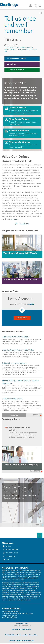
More (39, 525)
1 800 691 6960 (11, 618)
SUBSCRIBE (22, 318)
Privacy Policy (33, 635)
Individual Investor (16, 70)
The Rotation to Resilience (12, 399)
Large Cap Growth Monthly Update (16, 337)
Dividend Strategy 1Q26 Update (14, 363)
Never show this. (12, 45)
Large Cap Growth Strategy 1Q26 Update (18, 350)
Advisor (12, 64)
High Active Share (12, 550)
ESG (7, 560)
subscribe (14, 415)
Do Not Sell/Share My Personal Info (17, 635)
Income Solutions (12, 553)
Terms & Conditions (25, 629)
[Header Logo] (9, 5)
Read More (22, 224)
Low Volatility (10, 556)
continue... (15, 219)
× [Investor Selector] (40, 13)
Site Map (15, 629)
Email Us (31, 304)
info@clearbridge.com (10, 616)
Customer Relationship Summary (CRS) (21, 641)
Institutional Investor (16, 58)
